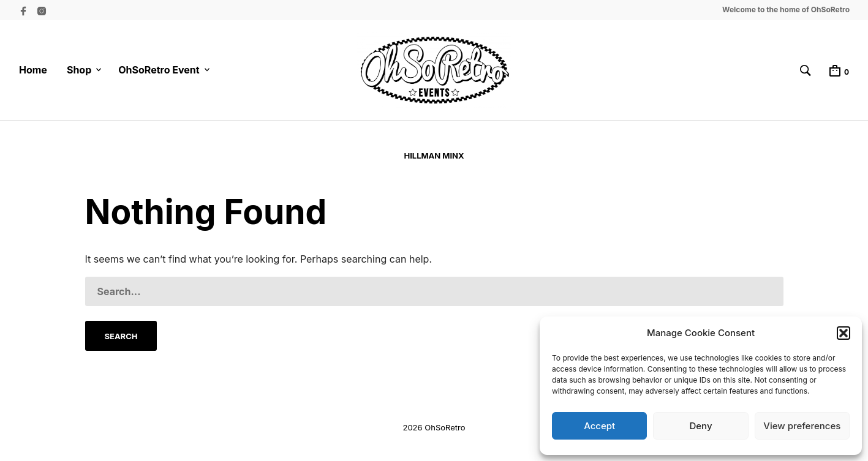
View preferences (802, 426)
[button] (843, 333)
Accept (599, 426)
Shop (79, 70)
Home (33, 70)
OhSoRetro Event (159, 70)
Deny (700, 426)
